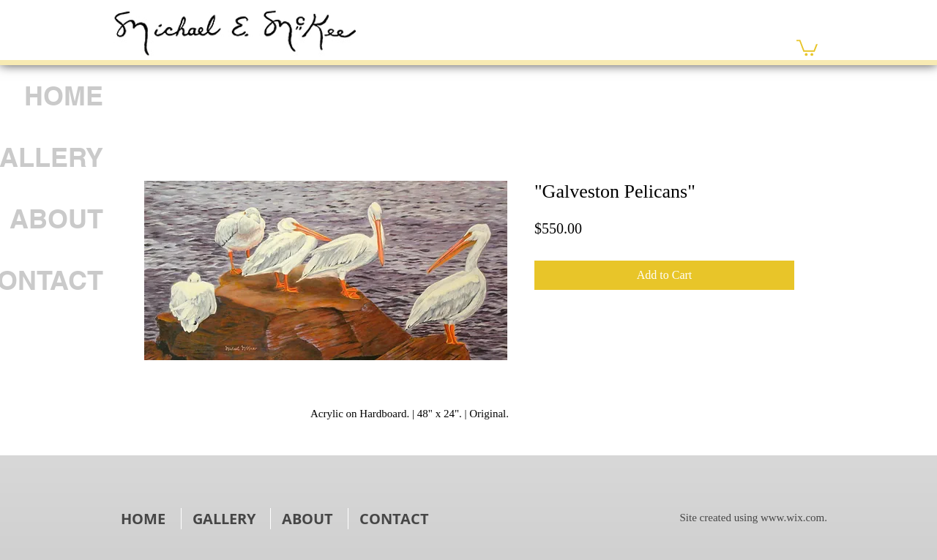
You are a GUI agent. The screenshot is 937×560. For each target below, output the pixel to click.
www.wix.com (792, 518)
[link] (807, 47)
